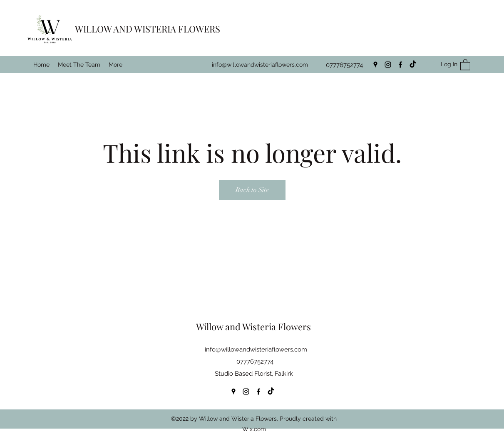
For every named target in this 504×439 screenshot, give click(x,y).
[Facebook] (400, 65)
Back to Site (252, 190)
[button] (465, 64)
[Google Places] (375, 65)
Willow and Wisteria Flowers (253, 327)
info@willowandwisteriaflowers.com (260, 65)
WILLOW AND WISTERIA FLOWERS (148, 29)
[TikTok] (413, 65)
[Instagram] (388, 65)
